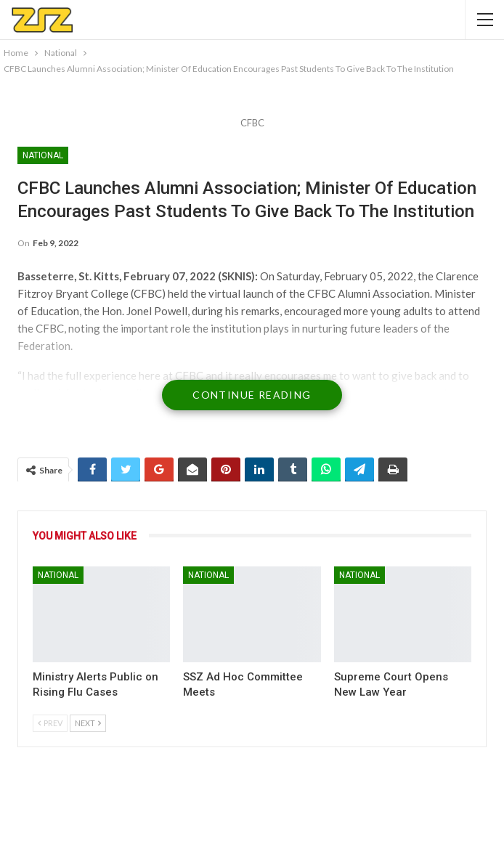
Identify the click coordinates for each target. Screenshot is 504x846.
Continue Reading (252, 395)
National (43, 155)
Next (88, 723)
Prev (50, 723)
